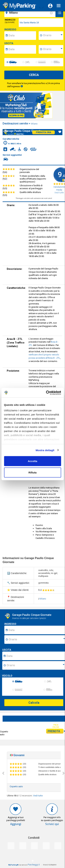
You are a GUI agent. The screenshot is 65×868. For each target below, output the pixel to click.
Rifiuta (32, 472)
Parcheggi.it (34, 865)
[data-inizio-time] (53, 36)
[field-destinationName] (30, 13)
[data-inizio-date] (22, 36)
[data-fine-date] (22, 49)
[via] (41, 23)
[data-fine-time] (53, 49)
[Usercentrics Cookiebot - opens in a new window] (46, 393)
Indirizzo (10, 21)
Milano (34, 124)
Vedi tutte (38, 796)
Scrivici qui (52, 824)
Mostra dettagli (45, 450)
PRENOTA (56, 731)
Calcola (34, 703)
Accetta (32, 461)
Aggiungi (16, 824)
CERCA (34, 75)
